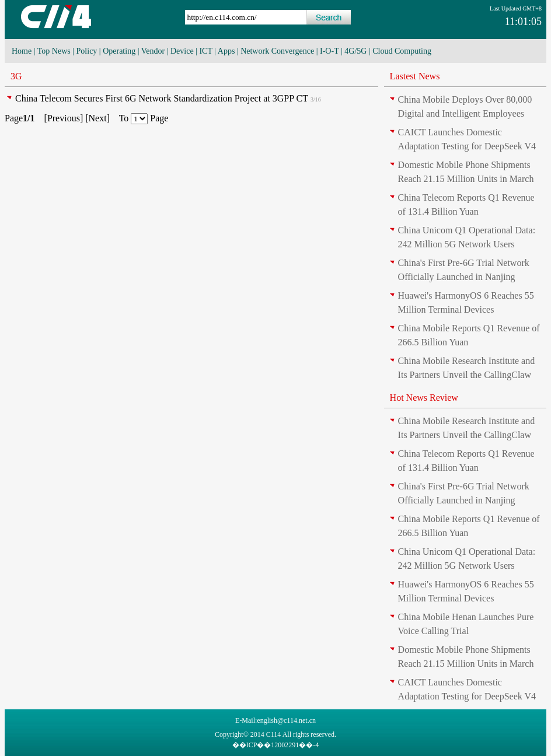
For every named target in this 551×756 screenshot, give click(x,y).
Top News (54, 51)
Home (22, 51)
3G (16, 76)
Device (182, 51)
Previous (64, 118)
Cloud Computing (402, 51)
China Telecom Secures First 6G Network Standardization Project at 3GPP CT (162, 98)
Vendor (153, 51)
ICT (205, 51)
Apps (226, 51)
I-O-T (329, 51)
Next (98, 118)
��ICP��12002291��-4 (276, 745)
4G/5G (355, 51)
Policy (87, 51)
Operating (119, 51)
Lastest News (415, 76)
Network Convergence (277, 51)
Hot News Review (424, 398)
